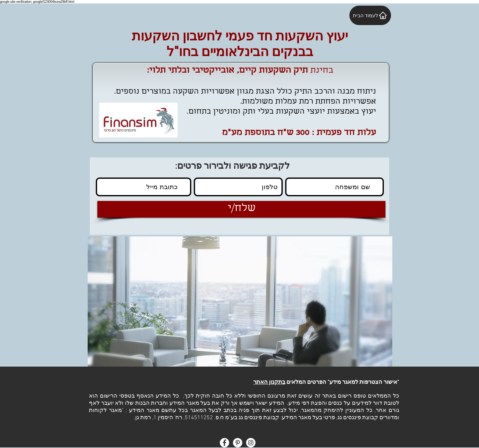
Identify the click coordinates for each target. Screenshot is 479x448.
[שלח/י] (241, 209)
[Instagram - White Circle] (251, 443)
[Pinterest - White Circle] (238, 443)
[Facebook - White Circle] (224, 443)
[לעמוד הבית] (370, 15)
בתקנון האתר (269, 382)
